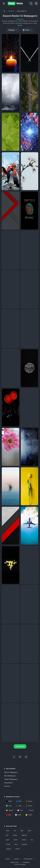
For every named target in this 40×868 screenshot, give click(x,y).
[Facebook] (14, 757)
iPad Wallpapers (10, 776)
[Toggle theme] (36, 3)
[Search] (31, 3)
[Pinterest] (20, 757)
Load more (20, 746)
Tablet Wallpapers (11, 779)
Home (8, 859)
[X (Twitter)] (26, 757)
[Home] (4, 11)
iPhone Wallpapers (11, 772)
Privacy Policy (28, 859)
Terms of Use (14, 862)
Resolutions (8, 783)
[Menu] (4, 3)
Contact (17, 859)
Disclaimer (26, 862)
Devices (11, 11)
